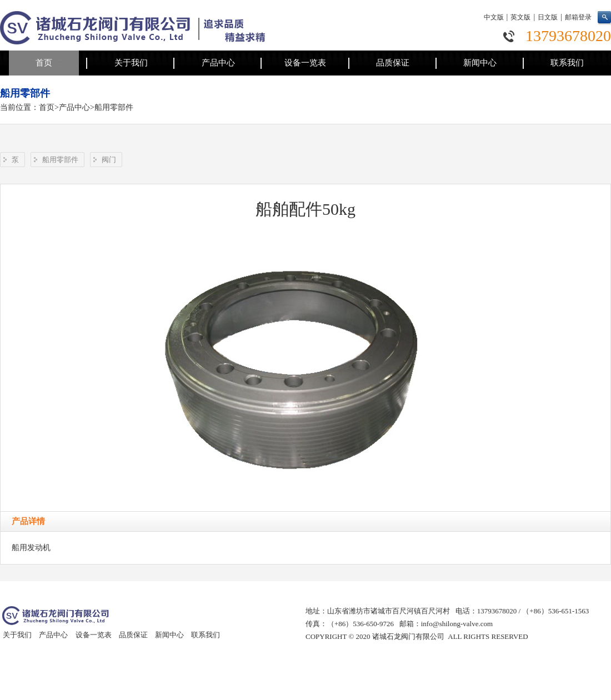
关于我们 (131, 63)
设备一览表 (305, 63)
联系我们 (567, 63)
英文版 (520, 17)
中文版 (494, 17)
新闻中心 (480, 63)
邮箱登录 (578, 17)
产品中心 (218, 63)
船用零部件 (114, 107)
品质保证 (393, 63)
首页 (44, 63)
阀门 (109, 160)
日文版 (548, 17)
